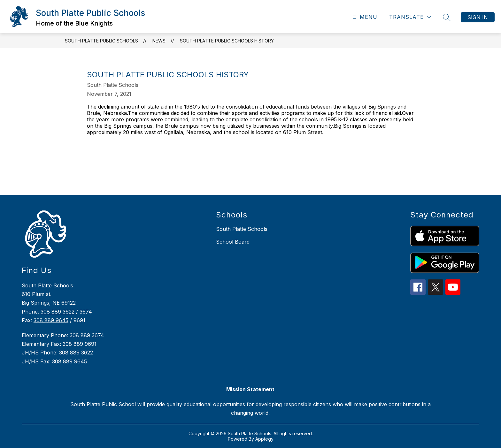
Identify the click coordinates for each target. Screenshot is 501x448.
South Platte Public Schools (101, 41)
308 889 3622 (58, 312)
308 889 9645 (51, 320)
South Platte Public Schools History (227, 41)
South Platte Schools (242, 229)
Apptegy (264, 439)
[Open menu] (364, 17)
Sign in (478, 17)
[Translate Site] (410, 17)
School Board (233, 242)
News (159, 41)
